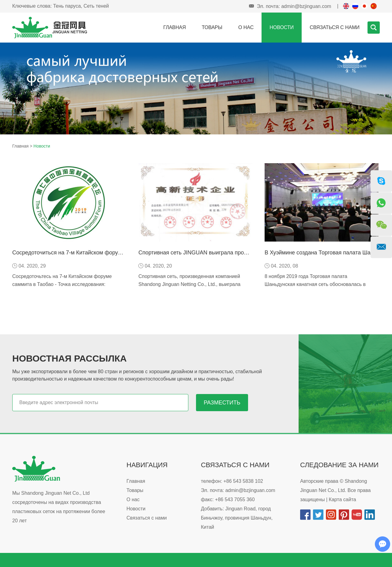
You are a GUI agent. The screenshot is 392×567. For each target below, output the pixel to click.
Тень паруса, (68, 6)
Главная (174, 27)
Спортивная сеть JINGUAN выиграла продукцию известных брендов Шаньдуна (240, 253)
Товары (212, 27)
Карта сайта (343, 499)
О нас (246, 27)
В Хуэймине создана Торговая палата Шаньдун (325, 253)
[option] (196, 88)
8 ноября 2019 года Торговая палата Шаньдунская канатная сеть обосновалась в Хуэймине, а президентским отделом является (317, 284)
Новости (282, 27)
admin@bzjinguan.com (306, 6)
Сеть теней (96, 6)
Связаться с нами (335, 27)
